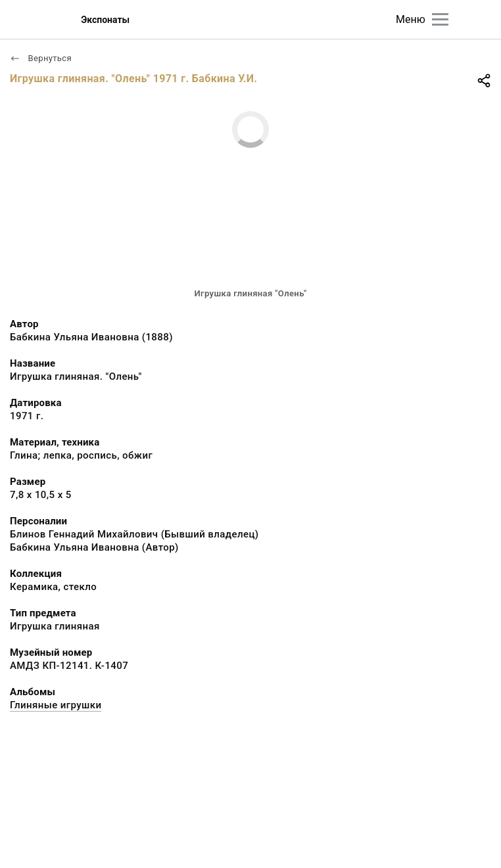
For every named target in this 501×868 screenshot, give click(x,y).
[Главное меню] (440, 19)
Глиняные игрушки (56, 705)
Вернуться (41, 58)
